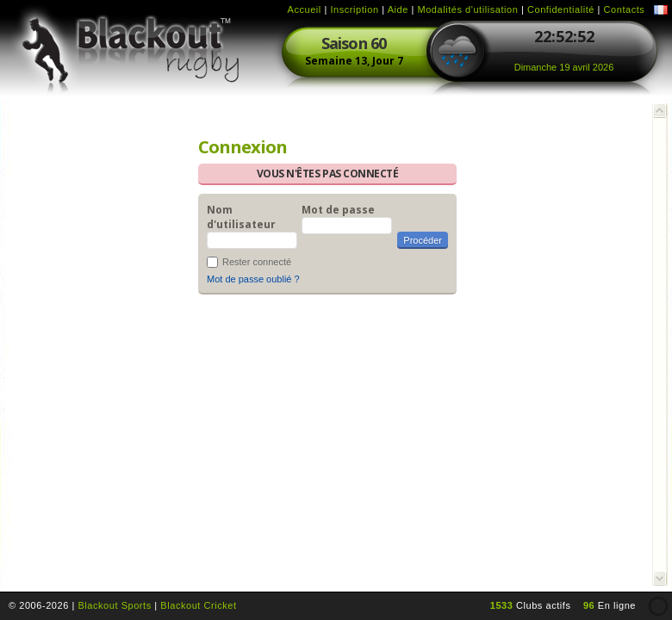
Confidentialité (561, 9)
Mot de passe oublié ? (253, 279)
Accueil (305, 9)
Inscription (354, 9)
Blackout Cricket (198, 605)
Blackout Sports (114, 605)
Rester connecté (257, 262)
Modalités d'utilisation (467, 9)
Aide (398, 9)
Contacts (625, 9)
